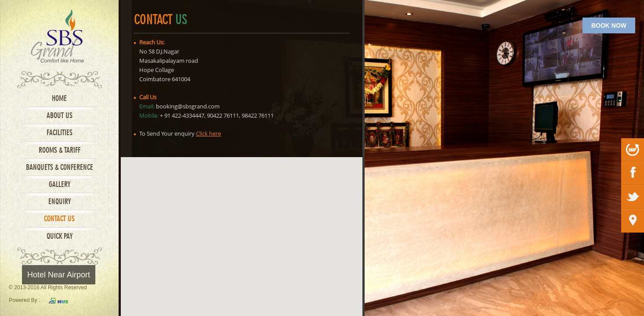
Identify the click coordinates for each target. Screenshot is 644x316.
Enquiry (60, 202)
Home (59, 99)
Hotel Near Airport (59, 275)
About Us (60, 116)
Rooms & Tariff (60, 151)
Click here (208, 133)
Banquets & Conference (60, 168)
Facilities (60, 133)
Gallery (60, 185)
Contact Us (59, 219)
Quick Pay (60, 237)
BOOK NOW (609, 25)
